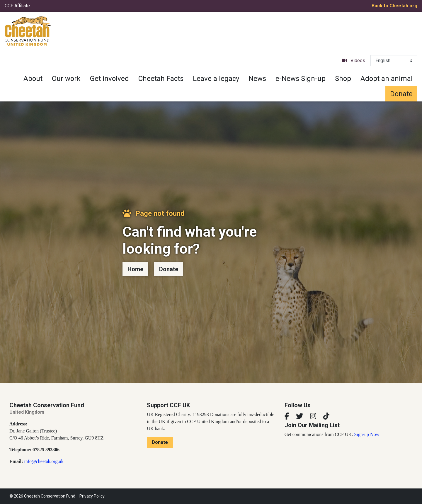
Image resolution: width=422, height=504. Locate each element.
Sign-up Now (367, 434)
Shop (343, 79)
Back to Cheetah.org (394, 6)
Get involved (109, 79)
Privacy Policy (92, 496)
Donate (401, 94)
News (257, 79)
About (33, 79)
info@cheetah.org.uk (44, 461)
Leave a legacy (216, 79)
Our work (66, 79)
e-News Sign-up (301, 79)
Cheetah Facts (161, 79)
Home (135, 269)
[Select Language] (394, 61)
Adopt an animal (387, 79)
